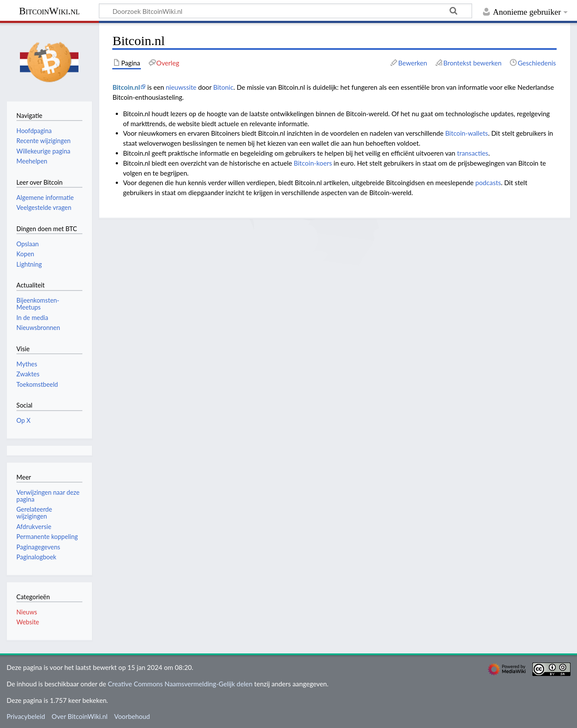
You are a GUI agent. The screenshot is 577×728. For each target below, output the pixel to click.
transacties (473, 153)
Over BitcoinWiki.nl (80, 716)
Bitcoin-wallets (467, 133)
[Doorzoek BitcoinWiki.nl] (285, 11)
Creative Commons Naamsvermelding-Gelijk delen (180, 684)
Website (28, 622)
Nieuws (27, 612)
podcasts (488, 183)
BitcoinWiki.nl (49, 11)
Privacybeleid (26, 716)
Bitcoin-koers (313, 163)
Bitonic (223, 87)
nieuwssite (181, 87)
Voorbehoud (132, 716)
